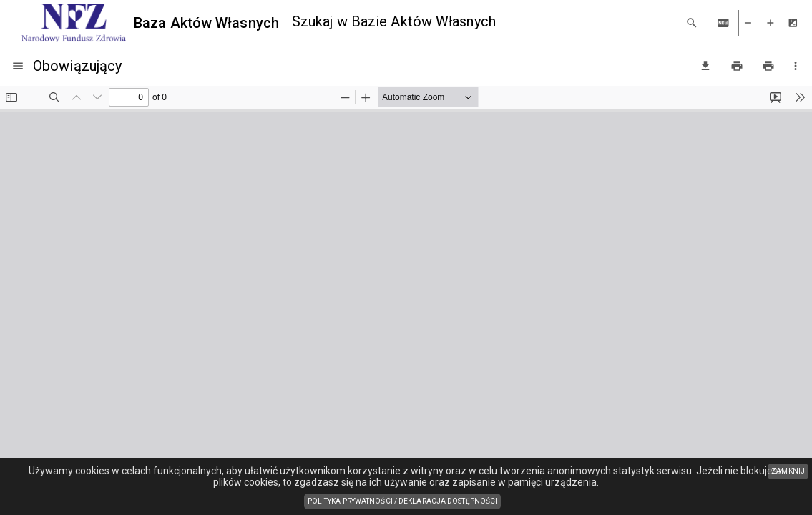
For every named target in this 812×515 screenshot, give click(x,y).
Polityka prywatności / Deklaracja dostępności (405, 502)
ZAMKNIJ (788, 471)
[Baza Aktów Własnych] (150, 23)
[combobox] (483, 22)
